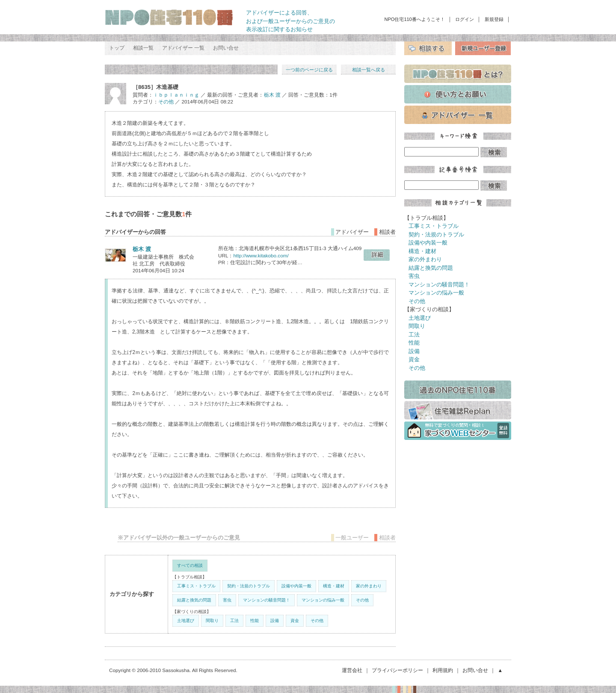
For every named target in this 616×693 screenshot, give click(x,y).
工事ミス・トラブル (196, 586)
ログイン (465, 19)
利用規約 (443, 670)
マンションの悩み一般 (323, 600)
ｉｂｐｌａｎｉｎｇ (176, 95)
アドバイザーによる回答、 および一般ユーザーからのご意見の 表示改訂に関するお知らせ (290, 21)
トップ (117, 48)
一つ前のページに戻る (309, 70)
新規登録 (494, 19)
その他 (166, 102)
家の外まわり (369, 586)
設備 (275, 621)
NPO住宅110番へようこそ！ (415, 19)
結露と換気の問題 (194, 600)
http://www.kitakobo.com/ (261, 255)
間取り (212, 621)
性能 (255, 621)
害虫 (227, 600)
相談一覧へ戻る (369, 70)
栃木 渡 (272, 95)
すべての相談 (190, 565)
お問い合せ (226, 48)
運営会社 (352, 670)
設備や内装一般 (296, 586)
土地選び (186, 621)
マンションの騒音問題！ (267, 600)
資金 (295, 621)
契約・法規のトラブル (249, 586)
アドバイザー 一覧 (183, 48)
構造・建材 (334, 586)
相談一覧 (143, 48)
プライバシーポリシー (397, 670)
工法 (234, 621)
